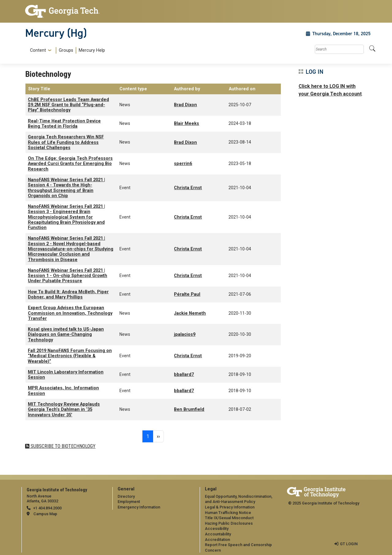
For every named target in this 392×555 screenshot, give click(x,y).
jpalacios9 (185, 334)
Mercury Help (92, 50)
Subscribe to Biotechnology (62, 446)
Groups (66, 50)
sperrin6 (183, 164)
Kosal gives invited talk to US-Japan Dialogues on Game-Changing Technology (66, 335)
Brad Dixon (185, 105)
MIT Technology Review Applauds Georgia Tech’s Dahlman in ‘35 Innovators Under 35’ (64, 410)
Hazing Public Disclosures (229, 523)
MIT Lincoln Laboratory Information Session (66, 375)
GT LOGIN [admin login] (349, 544)
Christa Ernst (188, 188)
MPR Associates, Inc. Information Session (63, 391)
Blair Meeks (187, 124)
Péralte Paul (187, 294)
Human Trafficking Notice (228, 513)
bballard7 (184, 375)
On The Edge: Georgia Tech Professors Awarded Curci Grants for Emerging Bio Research (70, 164)
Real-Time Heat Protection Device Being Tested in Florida (64, 124)
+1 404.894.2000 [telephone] (47, 508)
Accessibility (217, 529)
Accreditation (217, 540)
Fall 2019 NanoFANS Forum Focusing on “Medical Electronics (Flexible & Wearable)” (70, 356)
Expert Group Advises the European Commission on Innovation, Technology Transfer (70, 313)
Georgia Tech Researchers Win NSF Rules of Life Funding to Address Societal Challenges (66, 142)
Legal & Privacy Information (230, 507)
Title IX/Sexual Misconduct (229, 518)
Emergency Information (139, 507)
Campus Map (45, 514)
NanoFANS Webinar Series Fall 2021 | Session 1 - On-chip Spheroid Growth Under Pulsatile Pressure (68, 276)
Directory (126, 496)
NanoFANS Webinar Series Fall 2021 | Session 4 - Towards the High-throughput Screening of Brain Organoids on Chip (66, 188)
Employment (129, 502)
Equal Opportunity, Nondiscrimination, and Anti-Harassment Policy (239, 499)
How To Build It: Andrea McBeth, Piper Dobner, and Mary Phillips (68, 294)
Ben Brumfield (189, 409)
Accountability (218, 534)
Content (38, 51)
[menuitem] (66, 50)
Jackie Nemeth (190, 313)
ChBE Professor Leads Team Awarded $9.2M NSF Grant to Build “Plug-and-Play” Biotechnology (68, 105)
